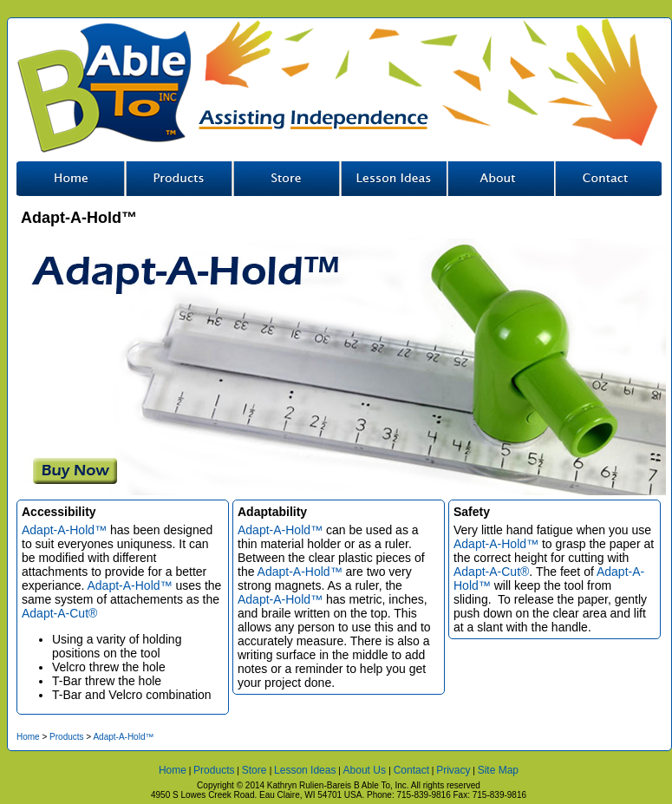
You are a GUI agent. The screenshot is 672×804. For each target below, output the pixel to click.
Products (66, 737)
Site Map (498, 770)
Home (70, 179)
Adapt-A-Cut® (59, 613)
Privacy (453, 770)
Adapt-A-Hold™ (64, 530)
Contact (608, 179)
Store (285, 179)
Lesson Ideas (393, 179)
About (500, 179)
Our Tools (178, 179)
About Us (366, 770)
